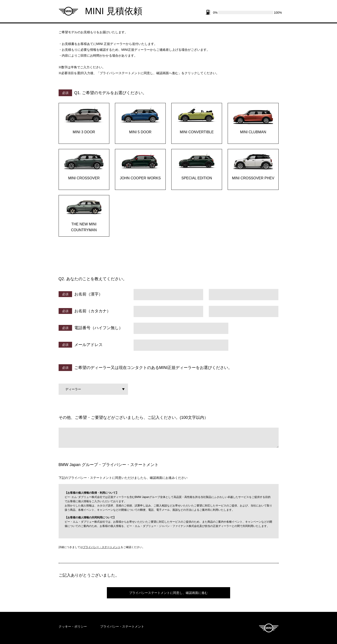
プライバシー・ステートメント (102, 547)
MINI (269, 628)
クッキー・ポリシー (73, 626)
